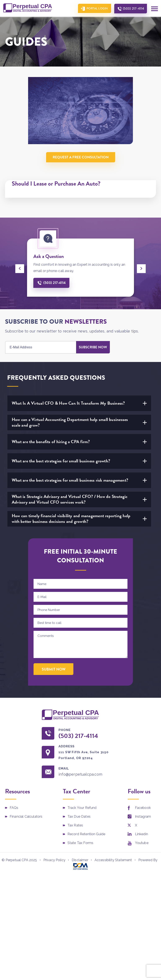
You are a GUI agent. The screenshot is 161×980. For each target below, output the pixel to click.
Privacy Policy (54, 860)
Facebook (143, 808)
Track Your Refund (82, 808)
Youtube (142, 843)
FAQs (14, 808)
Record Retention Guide (86, 834)
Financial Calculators (26, 816)
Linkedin (142, 834)
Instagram (143, 816)
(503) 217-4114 (134, 8)
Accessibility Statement (113, 860)
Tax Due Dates (79, 816)
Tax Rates (75, 825)
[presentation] (20, 269)
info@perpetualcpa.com (80, 774)
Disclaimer (80, 860)
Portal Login (97, 8)
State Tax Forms (80, 843)
